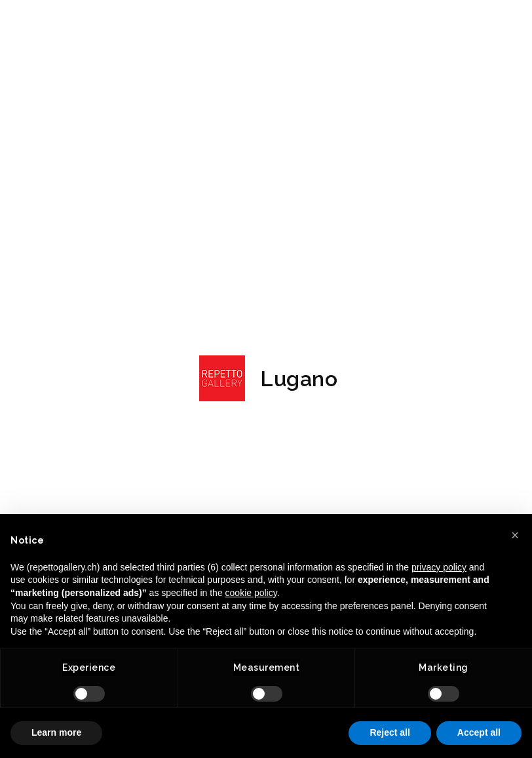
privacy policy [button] (439, 567)
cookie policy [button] (251, 593)
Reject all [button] (389, 732)
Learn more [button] (56, 732)
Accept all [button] (479, 732)
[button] (515, 535)
